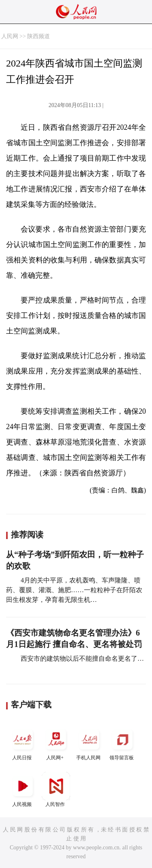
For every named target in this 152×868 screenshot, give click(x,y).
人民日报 (23, 743)
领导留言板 (122, 743)
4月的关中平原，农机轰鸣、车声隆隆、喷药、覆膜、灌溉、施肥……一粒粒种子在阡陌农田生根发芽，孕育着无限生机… (74, 590)
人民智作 (56, 790)
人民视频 (23, 790)
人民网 (10, 36)
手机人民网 (89, 743)
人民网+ (56, 743)
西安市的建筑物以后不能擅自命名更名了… (81, 659)
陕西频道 (39, 36)
